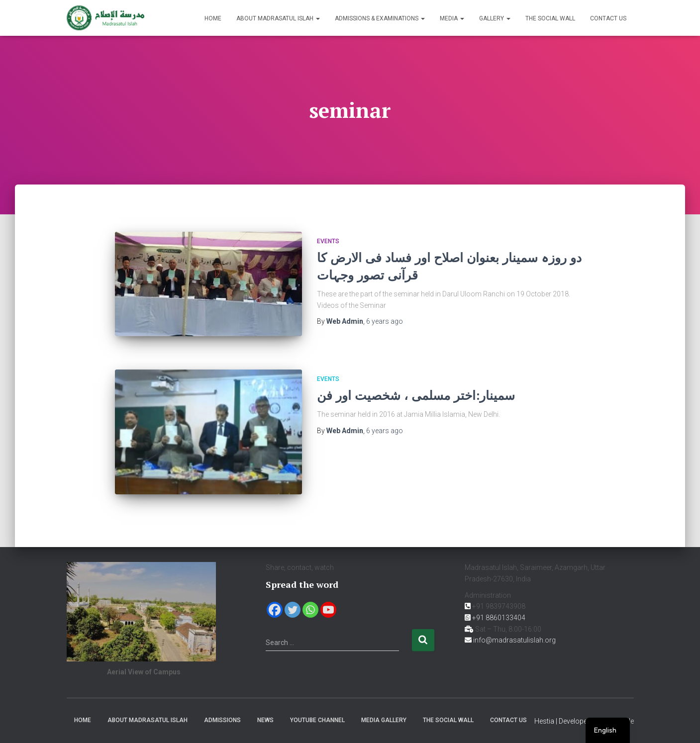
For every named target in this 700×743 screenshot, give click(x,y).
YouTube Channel (317, 720)
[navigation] (608, 730)
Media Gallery (384, 720)
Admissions (222, 720)
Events (328, 241)
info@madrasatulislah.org (514, 640)
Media (452, 18)
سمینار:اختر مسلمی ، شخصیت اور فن (416, 395)
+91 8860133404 (499, 618)
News (265, 720)
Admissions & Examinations (380, 18)
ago (385, 321)
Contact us (608, 18)
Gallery (495, 18)
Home (213, 18)
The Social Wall (550, 18)
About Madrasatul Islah (278, 18)
